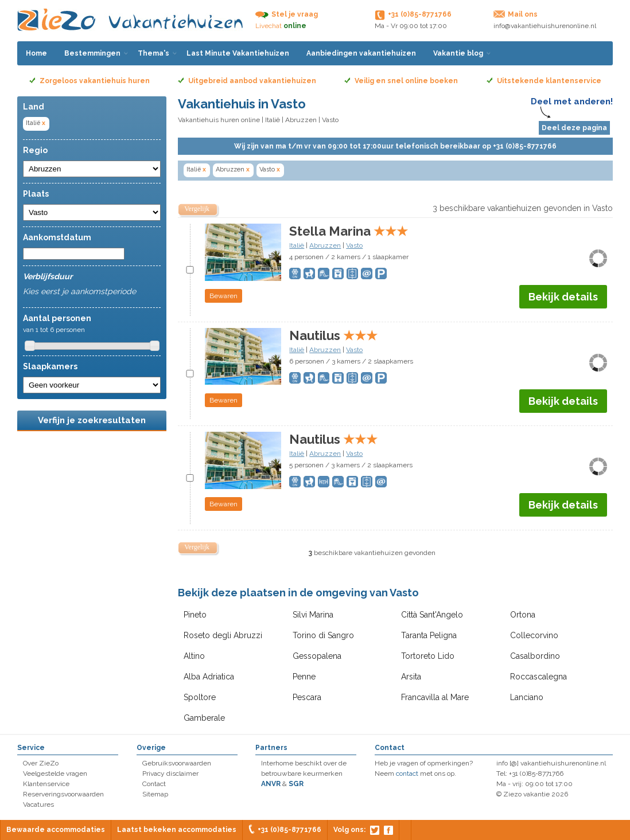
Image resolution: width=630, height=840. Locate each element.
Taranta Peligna (429, 635)
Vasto (270, 169)
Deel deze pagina (574, 128)
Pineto (195, 615)
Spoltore (200, 697)
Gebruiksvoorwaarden (177, 763)
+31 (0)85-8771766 (289, 830)
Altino (194, 656)
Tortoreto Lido (428, 656)
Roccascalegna (538, 677)
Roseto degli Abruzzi (223, 635)
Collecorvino (534, 635)
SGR (296, 784)
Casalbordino (535, 656)
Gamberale (204, 718)
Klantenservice (46, 784)
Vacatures (38, 804)
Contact (154, 784)
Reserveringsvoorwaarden (63, 794)
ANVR (271, 784)
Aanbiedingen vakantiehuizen (361, 53)
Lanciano (527, 697)
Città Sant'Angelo (432, 615)
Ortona (523, 615)
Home (36, 53)
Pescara (307, 697)
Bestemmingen (92, 53)
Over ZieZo (41, 763)
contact (407, 773)
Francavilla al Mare (435, 697)
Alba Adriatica (209, 677)
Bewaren (223, 296)
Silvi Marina (313, 615)
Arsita (411, 677)
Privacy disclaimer (170, 773)
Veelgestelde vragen (55, 773)
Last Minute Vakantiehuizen (238, 53)
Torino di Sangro (323, 635)
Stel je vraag (295, 14)
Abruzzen (301, 120)
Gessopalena (317, 656)
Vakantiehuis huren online (219, 120)
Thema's (153, 53)
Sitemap (155, 794)
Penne (304, 677)
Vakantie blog (458, 53)
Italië (36, 123)
